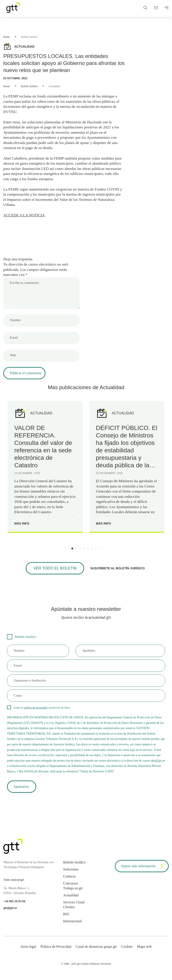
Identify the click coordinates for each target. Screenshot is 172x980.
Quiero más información (143, 871)
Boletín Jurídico (29, 37)
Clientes (69, 911)
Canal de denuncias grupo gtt (96, 951)
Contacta (69, 881)
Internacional (72, 925)
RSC (66, 918)
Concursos (71, 888)
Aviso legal (28, 951)
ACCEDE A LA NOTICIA (25, 218)
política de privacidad (35, 711)
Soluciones (71, 874)
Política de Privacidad (56, 951)
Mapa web (144, 951)
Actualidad (54, 86)
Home (6, 37)
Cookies (127, 951)
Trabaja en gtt (73, 893)
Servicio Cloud (74, 907)
